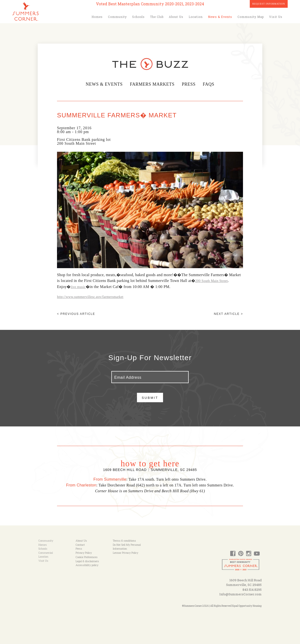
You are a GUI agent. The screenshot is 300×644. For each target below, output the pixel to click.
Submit (150, 398)
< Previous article (76, 314)
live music (78, 287)
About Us (176, 17)
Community (117, 17)
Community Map (251, 17)
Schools (138, 17)
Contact (80, 545)
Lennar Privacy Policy (125, 553)
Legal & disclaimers (87, 561)
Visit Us (276, 17)
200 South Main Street (211, 281)
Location (196, 17)
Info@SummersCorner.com (240, 594)
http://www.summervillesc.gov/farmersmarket (90, 297)
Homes (97, 17)
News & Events (220, 17)
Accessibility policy (87, 565)
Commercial (46, 553)
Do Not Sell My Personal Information (127, 547)
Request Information (269, 4)
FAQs (209, 84)
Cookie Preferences (87, 557)
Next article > (229, 314)
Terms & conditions (124, 541)
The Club (157, 17)
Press (189, 84)
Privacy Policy (84, 553)
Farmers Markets (152, 84)
